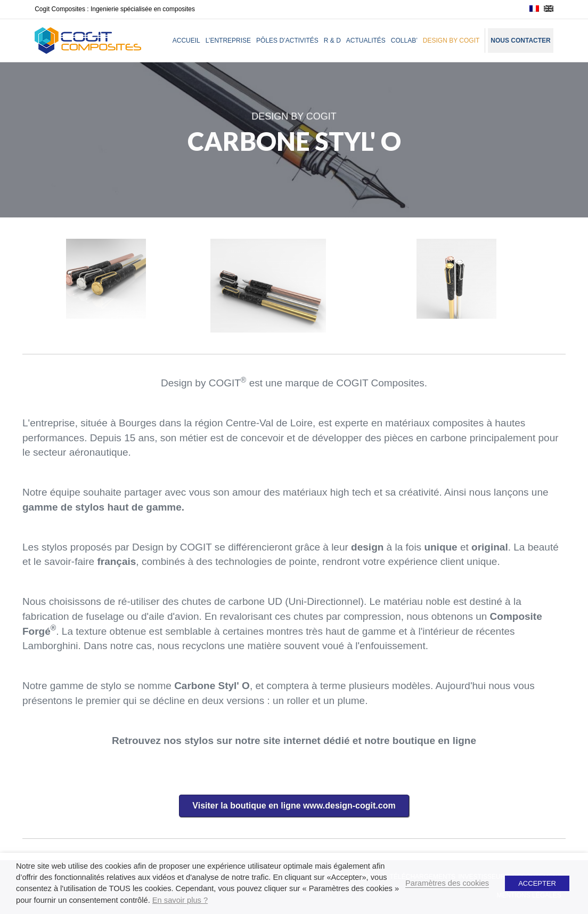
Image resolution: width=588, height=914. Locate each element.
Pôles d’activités (287, 41)
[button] (294, 806)
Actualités (366, 41)
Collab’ (404, 41)
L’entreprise (228, 41)
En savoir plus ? (180, 900)
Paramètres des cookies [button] (447, 883)
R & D (332, 41)
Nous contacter (520, 41)
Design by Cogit (451, 41)
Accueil (186, 41)
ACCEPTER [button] (537, 883)
